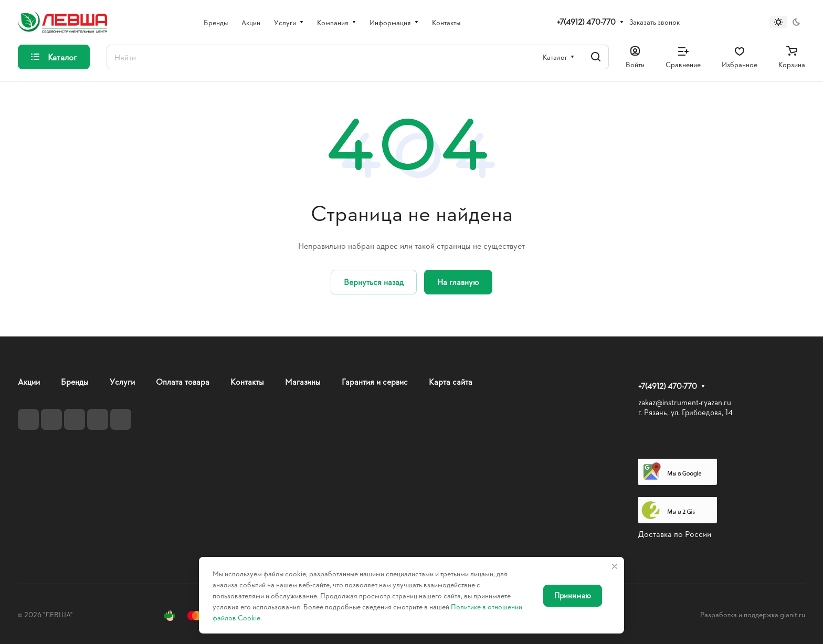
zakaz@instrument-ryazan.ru (685, 402)
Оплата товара (183, 381)
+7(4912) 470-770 (586, 22)
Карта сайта (451, 381)
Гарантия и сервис (375, 381)
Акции (29, 381)
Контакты (247, 381)
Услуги (122, 381)
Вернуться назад (374, 282)
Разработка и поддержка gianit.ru (753, 614)
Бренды (75, 381)
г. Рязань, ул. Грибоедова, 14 (685, 412)
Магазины (303, 381)
